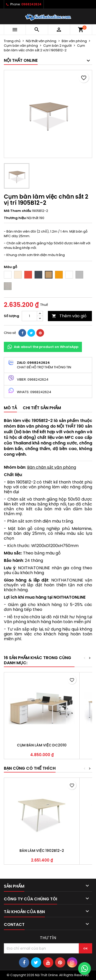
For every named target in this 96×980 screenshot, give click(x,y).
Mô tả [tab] (10, 408)
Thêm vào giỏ (69, 316)
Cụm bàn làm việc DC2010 (42, 745)
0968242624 (31, 4)
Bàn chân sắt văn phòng (52, 467)
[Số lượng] (29, 316)
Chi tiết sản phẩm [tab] (42, 408)
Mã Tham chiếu (18, 211)
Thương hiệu (15, 218)
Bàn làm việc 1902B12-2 (42, 851)
